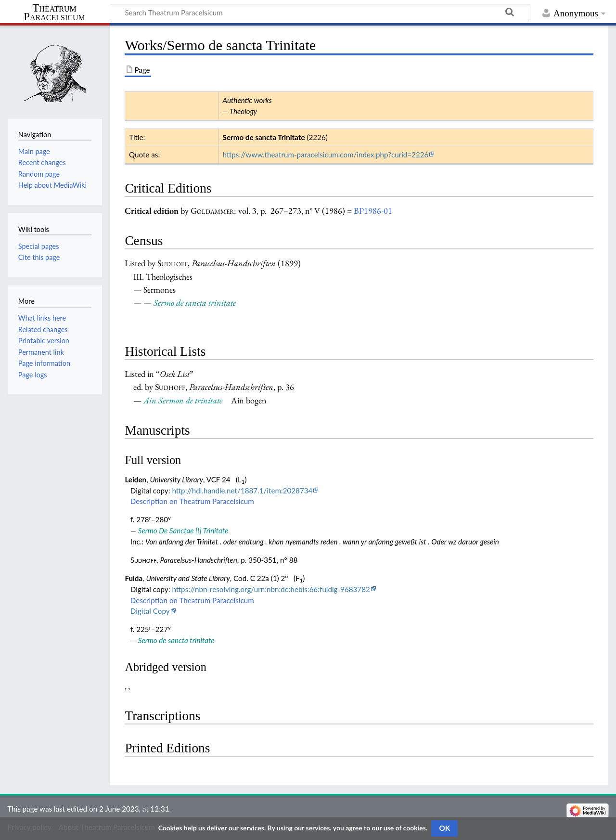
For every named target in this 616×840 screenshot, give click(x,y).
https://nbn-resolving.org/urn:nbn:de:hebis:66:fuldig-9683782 (271, 589)
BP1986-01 (373, 211)
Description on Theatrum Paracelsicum (192, 501)
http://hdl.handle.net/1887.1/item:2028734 (242, 491)
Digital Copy (150, 611)
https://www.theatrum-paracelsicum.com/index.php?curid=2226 (326, 155)
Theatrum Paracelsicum (54, 13)
